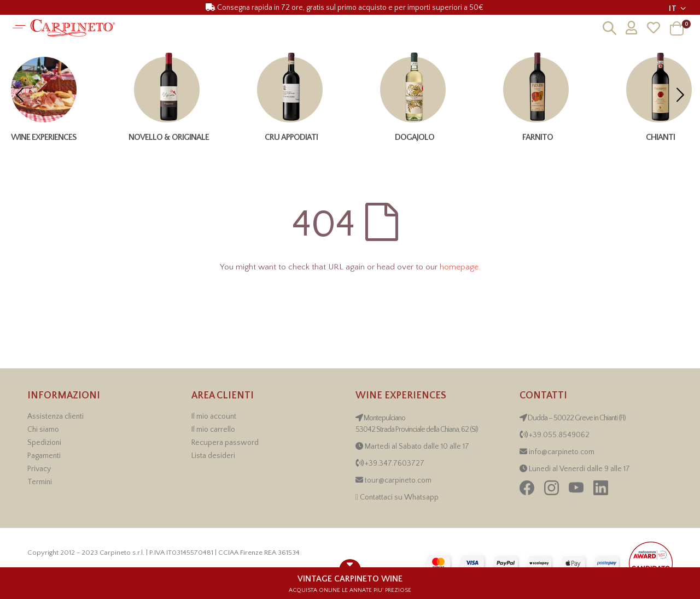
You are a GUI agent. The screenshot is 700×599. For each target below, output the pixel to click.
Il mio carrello (213, 430)
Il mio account (214, 416)
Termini (40, 482)
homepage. (460, 267)
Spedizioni (44, 443)
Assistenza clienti (56, 416)
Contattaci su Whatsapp (399, 497)
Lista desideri (213, 456)
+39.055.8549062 (559, 435)
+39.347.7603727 (395, 463)
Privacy (39, 469)
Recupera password (225, 443)
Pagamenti (44, 456)
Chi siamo (43, 430)
